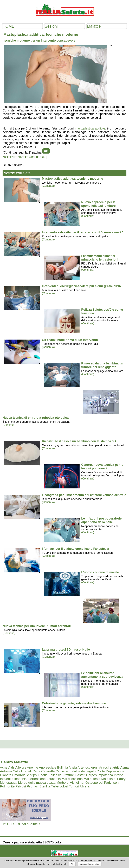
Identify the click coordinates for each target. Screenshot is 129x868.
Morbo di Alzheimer (70, 783)
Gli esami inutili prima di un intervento (70, 340)
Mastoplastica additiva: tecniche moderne (72, 179)
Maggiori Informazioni (89, 864)
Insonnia (20, 779)
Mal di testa (92, 779)
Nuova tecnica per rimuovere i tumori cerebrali (37, 626)
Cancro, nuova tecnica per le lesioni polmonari (102, 467)
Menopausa (9, 783)
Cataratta (48, 771)
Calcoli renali (22, 771)
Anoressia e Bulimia (53, 767)
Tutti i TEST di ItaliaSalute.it (20, 824)
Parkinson (111, 783)
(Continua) (48, 186)
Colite (101, 771)
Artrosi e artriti (109, 767)
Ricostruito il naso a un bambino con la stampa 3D (79, 441)
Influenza (7, 779)
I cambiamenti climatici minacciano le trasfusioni (100, 258)
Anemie (33, 767)
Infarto (119, 775)
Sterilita (45, 786)
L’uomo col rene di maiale (100, 572)
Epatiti (43, 775)
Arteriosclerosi (88, 767)
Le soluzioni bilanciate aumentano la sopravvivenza (102, 675)
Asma (124, 767)
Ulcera (85, 786)
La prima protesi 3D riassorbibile (66, 650)
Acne (4, 767)
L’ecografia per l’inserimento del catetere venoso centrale (84, 495)
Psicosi (21, 786)
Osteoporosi (94, 783)
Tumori (74, 786)
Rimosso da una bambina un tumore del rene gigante (102, 365)
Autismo (6, 771)
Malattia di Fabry (113, 779)
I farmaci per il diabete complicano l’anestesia (75, 549)
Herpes (91, 775)
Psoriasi (33, 786)
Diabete (6, 775)
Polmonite (7, 786)
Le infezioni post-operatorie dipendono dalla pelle (101, 520)
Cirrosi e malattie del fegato (76, 771)
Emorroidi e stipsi (25, 775)
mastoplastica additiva (90, 128)
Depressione (115, 771)
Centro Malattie (14, 762)
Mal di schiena (72, 779)
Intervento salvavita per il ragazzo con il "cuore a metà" (82, 232)
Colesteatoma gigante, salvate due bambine (74, 703)
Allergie (21, 767)
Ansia (73, 767)
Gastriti (80, 775)
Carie (36, 771)
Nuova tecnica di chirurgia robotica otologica (36, 418)
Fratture (68, 775)
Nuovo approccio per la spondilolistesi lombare (98, 204)
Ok (72, 864)
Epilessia (55, 775)
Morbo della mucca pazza (37, 783)
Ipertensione (37, 779)
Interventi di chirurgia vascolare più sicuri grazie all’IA (81, 286)
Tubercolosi (60, 786)
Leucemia (54, 779)
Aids (11, 767)
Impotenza (105, 775)
